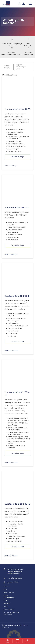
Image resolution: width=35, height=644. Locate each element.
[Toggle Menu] (31, 4)
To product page (17, 157)
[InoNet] (6, 4)
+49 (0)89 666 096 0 (15, 578)
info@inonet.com (13, 582)
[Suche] (19, 4)
